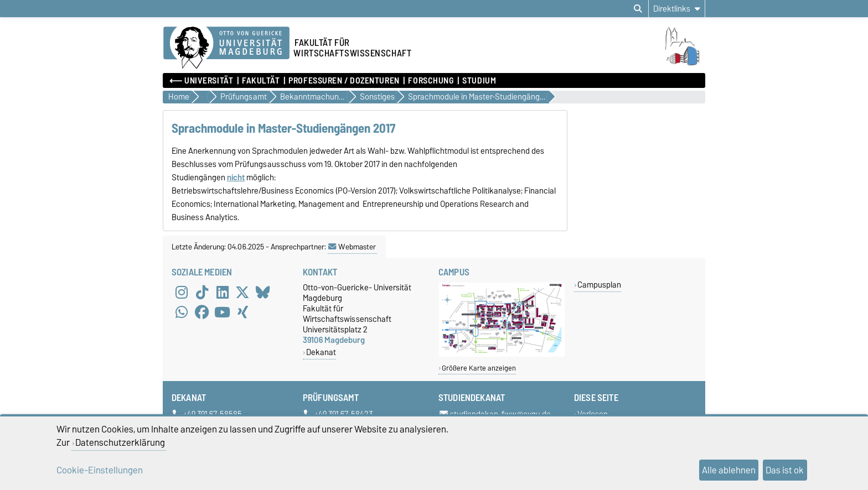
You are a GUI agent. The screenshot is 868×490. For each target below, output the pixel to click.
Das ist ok (785, 470)
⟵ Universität (201, 81)
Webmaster (352, 247)
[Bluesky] (263, 292)
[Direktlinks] (677, 9)
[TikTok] (202, 292)
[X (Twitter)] (242, 292)
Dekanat (321, 352)
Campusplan (599, 285)
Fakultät (261, 81)
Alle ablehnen (729, 470)
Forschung (431, 81)
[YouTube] (223, 312)
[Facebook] (202, 312)
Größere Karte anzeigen (479, 368)
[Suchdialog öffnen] (638, 9)
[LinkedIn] (223, 292)
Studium (479, 81)
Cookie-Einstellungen (100, 470)
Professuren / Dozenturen (344, 81)
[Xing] (242, 312)
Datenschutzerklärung (120, 442)
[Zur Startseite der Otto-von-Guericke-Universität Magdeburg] (226, 48)
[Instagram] (182, 292)
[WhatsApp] (182, 312)
